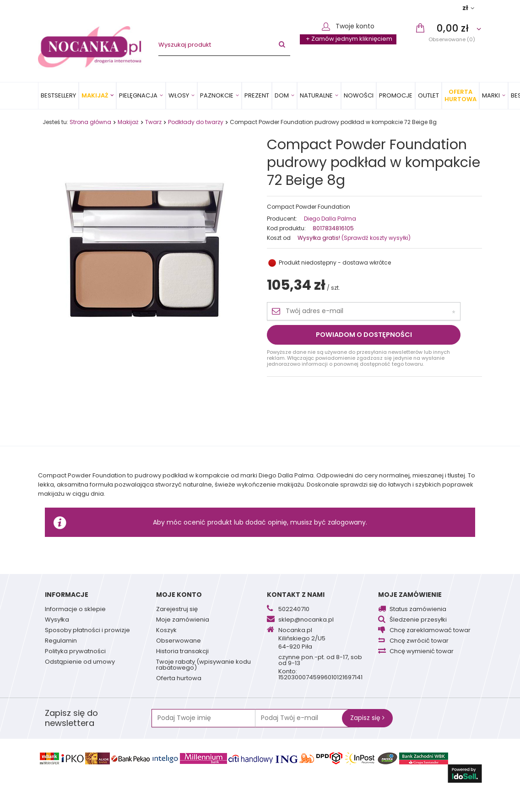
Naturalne (316, 95)
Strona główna (90, 122)
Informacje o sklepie (75, 610)
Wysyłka (57, 620)
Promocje (396, 95)
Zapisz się (367, 718)
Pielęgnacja (138, 95)
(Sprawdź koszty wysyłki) (375, 238)
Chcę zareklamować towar (430, 631)
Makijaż (95, 95)
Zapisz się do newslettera (71, 718)
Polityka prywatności (75, 652)
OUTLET (428, 95)
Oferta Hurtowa (460, 95)
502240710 (294, 610)
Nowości (359, 95)
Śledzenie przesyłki (418, 620)
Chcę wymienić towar (422, 652)
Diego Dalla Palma (330, 219)
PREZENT (257, 95)
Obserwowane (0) (452, 39)
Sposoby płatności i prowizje (87, 631)
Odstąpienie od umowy (80, 662)
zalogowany (347, 522)
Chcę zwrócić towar (419, 641)
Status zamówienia (418, 610)
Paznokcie (217, 95)
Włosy (179, 95)
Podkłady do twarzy (196, 122)
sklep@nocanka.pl (306, 620)
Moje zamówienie (410, 595)
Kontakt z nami (296, 595)
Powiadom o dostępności (364, 335)
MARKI (491, 95)
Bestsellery (58, 95)
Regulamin (61, 641)
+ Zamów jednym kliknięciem (349, 39)
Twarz (153, 122)
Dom (282, 95)
